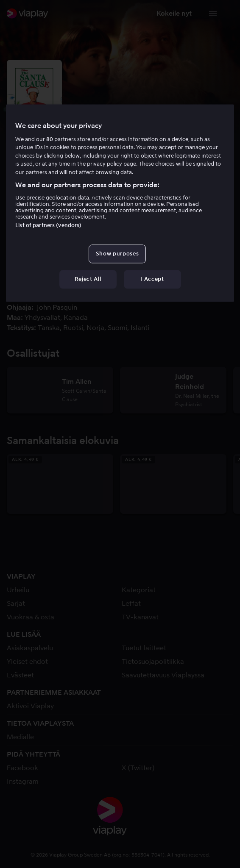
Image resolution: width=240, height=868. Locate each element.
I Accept (152, 279)
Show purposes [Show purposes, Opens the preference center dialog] (117, 254)
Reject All (88, 279)
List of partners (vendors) (48, 225)
